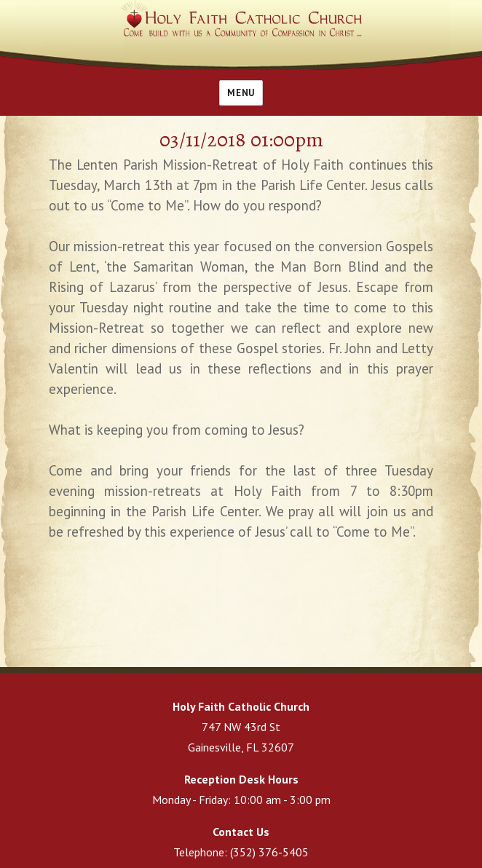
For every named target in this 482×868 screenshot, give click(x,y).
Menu (241, 93)
